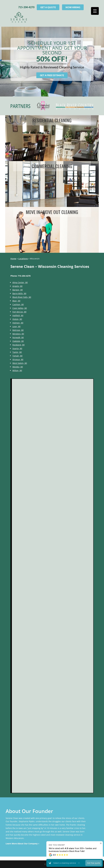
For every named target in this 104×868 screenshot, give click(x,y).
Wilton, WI (17, 370)
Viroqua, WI (18, 359)
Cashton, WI (18, 304)
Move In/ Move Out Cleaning (52, 212)
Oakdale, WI (18, 341)
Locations (23, 259)
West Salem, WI (20, 363)
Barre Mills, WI (19, 293)
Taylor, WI (17, 352)
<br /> (53, 586)
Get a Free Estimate (52, 75)
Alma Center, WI (20, 282)
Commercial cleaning (52, 166)
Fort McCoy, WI (19, 312)
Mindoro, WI (18, 334)
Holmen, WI (18, 323)
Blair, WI (16, 301)
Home (13, 259)
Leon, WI (16, 326)
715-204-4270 (26, 7)
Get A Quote (48, 7)
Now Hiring (73, 7)
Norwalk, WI (18, 337)
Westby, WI (18, 367)
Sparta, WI (17, 348)
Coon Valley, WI (20, 308)
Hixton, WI (17, 319)
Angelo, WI (17, 286)
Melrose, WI (18, 330)
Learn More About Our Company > (22, 844)
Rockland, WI (19, 345)
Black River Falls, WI (22, 297)
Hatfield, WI (18, 315)
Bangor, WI (18, 290)
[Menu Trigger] (95, 11)
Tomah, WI (17, 356)
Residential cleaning (52, 120)
